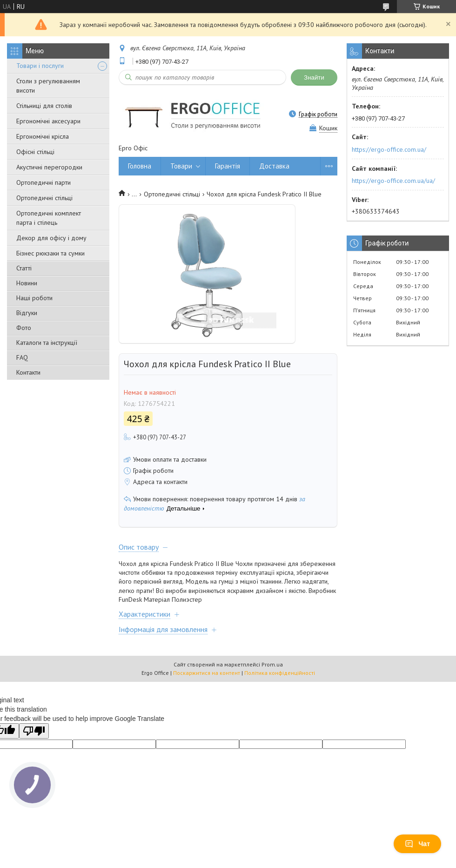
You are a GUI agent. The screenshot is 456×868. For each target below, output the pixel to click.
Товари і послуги (40, 66)
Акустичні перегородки (49, 167)
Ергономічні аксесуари (48, 121)
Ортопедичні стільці (44, 198)
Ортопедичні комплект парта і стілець (49, 218)
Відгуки (27, 313)
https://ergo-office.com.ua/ (389, 149)
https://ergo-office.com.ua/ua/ (393, 181)
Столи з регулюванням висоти (48, 86)
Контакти (28, 372)
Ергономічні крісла (43, 136)
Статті (24, 268)
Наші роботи (34, 298)
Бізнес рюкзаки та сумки (50, 253)
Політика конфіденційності (280, 673)
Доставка (274, 166)
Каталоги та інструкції (47, 343)
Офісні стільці (35, 152)
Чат (417, 844)
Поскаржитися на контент (207, 673)
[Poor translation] (34, 731)
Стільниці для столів (44, 106)
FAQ (22, 357)
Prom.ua (272, 664)
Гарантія (228, 166)
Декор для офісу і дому (51, 238)
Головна (140, 166)
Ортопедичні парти (44, 182)
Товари (181, 166)
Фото (24, 328)
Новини (27, 283)
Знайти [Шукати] (314, 77)
